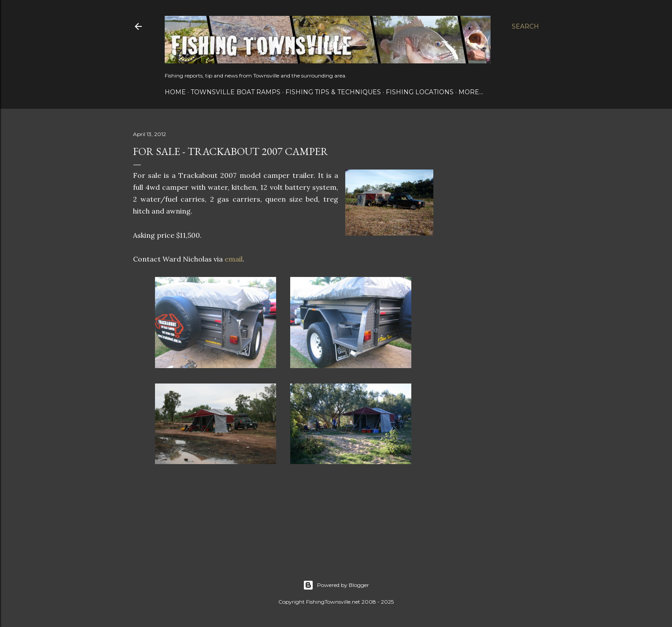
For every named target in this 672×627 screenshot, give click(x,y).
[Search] (525, 26)
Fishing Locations (420, 92)
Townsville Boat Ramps (236, 92)
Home (175, 92)
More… (471, 92)
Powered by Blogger (336, 585)
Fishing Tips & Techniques (333, 92)
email (234, 259)
